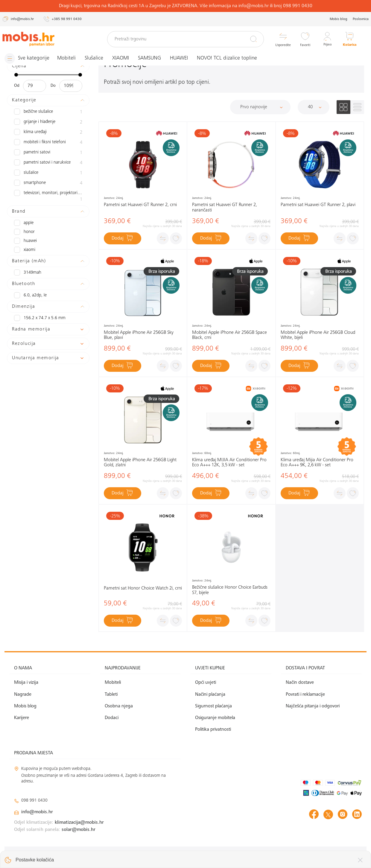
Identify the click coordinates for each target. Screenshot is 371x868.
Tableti (111, 695)
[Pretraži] (253, 39)
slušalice (48, 173)
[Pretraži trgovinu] (186, 39)
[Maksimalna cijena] (71, 86)
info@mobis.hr (37, 812)
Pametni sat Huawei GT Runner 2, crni (140, 205)
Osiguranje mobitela (215, 718)
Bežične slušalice (48, 112)
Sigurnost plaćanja (213, 706)
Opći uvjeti (206, 683)
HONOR (24, 232)
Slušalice (96, 58)
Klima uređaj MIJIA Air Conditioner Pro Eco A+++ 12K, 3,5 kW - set (229, 463)
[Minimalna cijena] (35, 86)
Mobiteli (69, 58)
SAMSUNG (152, 58)
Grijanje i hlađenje (48, 122)
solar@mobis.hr (79, 830)
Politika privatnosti (213, 730)
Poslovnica (361, 19)
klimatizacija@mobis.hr (79, 823)
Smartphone (48, 183)
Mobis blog (339, 19)
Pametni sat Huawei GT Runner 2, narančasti (225, 208)
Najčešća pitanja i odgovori (313, 706)
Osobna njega (119, 706)
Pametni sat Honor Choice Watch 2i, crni (143, 588)
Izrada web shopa (320, 857)
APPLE (23, 223)
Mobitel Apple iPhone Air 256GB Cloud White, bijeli (318, 335)
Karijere (22, 718)
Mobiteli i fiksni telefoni (48, 143)
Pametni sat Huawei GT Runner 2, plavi (318, 205)
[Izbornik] (28, 58)
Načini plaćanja (210, 695)
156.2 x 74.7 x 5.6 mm (38, 318)
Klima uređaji (48, 133)
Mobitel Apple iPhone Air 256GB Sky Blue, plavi (139, 335)
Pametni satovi (48, 153)
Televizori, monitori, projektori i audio (48, 197)
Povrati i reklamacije (305, 695)
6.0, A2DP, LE (30, 295)
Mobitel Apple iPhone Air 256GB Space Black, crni (229, 335)
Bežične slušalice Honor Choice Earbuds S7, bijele (230, 590)
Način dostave (300, 683)
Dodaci (112, 718)
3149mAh (27, 272)
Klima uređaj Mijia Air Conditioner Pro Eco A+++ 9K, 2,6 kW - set (317, 463)
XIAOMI (123, 58)
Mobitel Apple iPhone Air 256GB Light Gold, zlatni (140, 463)
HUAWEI (181, 58)
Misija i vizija (26, 683)
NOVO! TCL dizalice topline (229, 58)
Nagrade (23, 695)
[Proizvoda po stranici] (314, 107)
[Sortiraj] (260, 107)
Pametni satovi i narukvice (48, 163)
